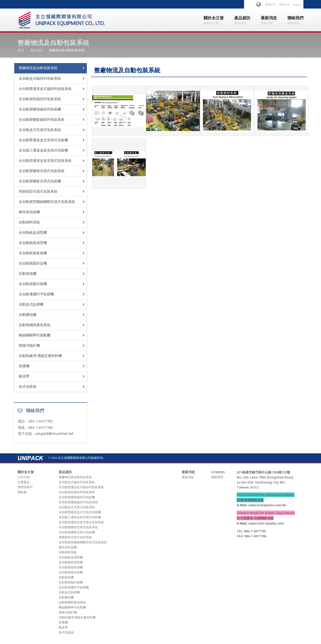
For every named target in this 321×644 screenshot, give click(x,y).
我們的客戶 (25, 487)
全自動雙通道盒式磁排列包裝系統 (45, 89)
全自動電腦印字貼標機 (36, 294)
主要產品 (24, 482)
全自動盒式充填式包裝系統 (40, 130)
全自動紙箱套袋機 (33, 253)
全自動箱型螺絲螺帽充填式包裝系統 (47, 202)
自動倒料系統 (29, 222)
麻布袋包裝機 (29, 212)
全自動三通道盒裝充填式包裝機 (43, 150)
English (296, 5)
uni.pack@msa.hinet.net (54, 433)
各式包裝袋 (28, 387)
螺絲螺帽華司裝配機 (35, 335)
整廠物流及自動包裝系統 (38, 68)
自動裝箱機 (28, 274)
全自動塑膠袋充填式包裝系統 (42, 171)
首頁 (21, 50)
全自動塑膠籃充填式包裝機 (40, 181)
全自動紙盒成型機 (33, 233)
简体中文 (284, 5)
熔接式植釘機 (29, 346)
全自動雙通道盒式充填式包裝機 (43, 140)
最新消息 (188, 477)
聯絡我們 (217, 477)
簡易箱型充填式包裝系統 (38, 191)
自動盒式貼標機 (31, 304)
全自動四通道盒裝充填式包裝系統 (45, 161)
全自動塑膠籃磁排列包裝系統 (42, 120)
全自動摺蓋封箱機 (33, 284)
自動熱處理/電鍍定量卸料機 (40, 356)
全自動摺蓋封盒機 (33, 263)
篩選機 (24, 366)
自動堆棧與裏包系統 (35, 325)
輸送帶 (24, 376)
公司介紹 (24, 477)
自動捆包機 (28, 315)
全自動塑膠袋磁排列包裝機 (40, 109)
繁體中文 (271, 5)
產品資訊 (37, 50)
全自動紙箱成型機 (33, 243)
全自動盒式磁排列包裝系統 (40, 79)
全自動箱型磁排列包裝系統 (40, 99)
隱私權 (22, 492)
